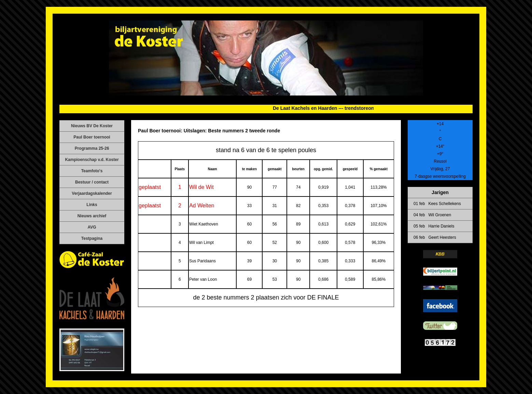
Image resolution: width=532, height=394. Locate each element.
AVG (92, 227)
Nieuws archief (92, 216)
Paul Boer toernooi (92, 137)
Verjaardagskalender (92, 193)
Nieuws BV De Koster (92, 126)
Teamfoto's (92, 171)
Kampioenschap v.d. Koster (92, 160)
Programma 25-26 (92, 148)
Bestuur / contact (92, 182)
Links (92, 205)
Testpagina (92, 238)
